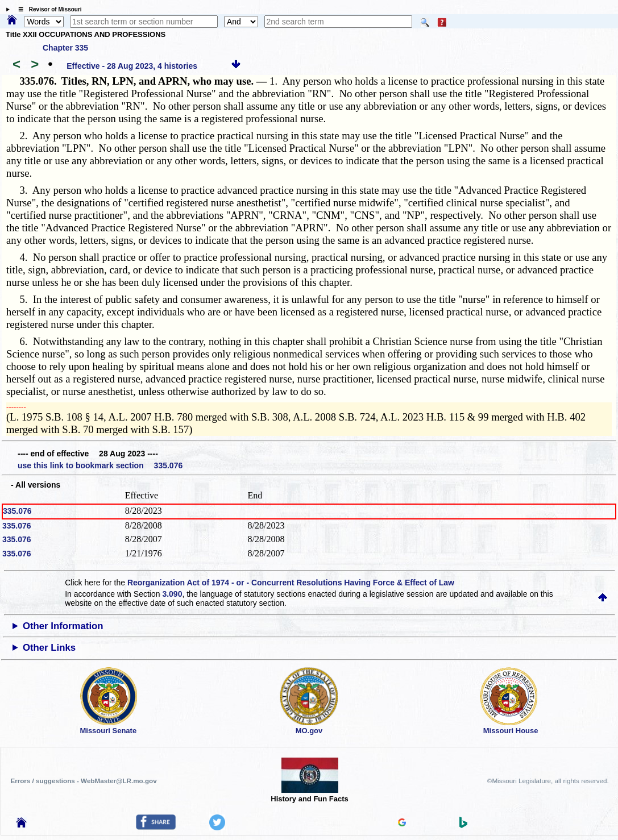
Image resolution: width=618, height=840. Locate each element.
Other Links (49, 648)
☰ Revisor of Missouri (47, 9)
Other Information (63, 626)
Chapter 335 (65, 48)
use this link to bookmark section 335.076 (100, 465)
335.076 (17, 511)
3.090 (172, 594)
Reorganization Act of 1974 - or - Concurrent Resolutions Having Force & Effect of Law (291, 583)
